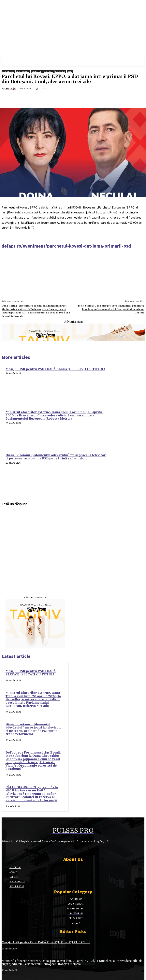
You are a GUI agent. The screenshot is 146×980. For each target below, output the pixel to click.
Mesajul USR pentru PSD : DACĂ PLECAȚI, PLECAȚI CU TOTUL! (55, 369)
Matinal (48, 72)
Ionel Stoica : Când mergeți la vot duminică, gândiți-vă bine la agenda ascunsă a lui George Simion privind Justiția (111, 309)
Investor (36, 72)
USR (70, 72)
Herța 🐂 (10, 88)
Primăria (60, 72)
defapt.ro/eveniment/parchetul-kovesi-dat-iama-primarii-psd (66, 246)
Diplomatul (23, 72)
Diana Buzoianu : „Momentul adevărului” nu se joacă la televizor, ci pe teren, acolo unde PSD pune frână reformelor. (56, 457)
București (8, 72)
